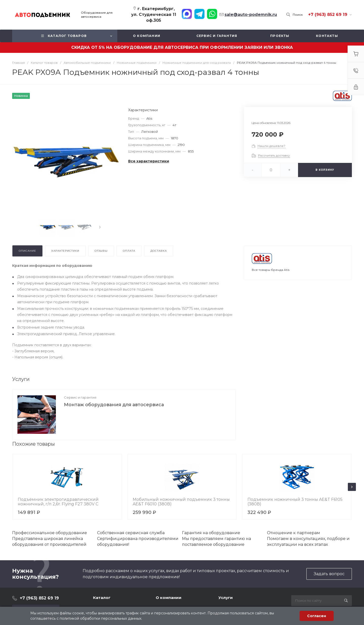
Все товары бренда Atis (271, 270)
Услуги (226, 598)
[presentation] (100, 227)
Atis (149, 118)
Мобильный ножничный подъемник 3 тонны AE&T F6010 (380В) (181, 502)
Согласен (317, 616)
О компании (169, 598)
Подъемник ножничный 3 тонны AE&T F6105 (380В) (295, 502)
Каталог (102, 598)
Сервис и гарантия (80, 397)
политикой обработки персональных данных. (101, 618)
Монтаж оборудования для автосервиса (114, 405)
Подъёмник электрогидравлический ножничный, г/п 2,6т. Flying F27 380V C (58, 502)
